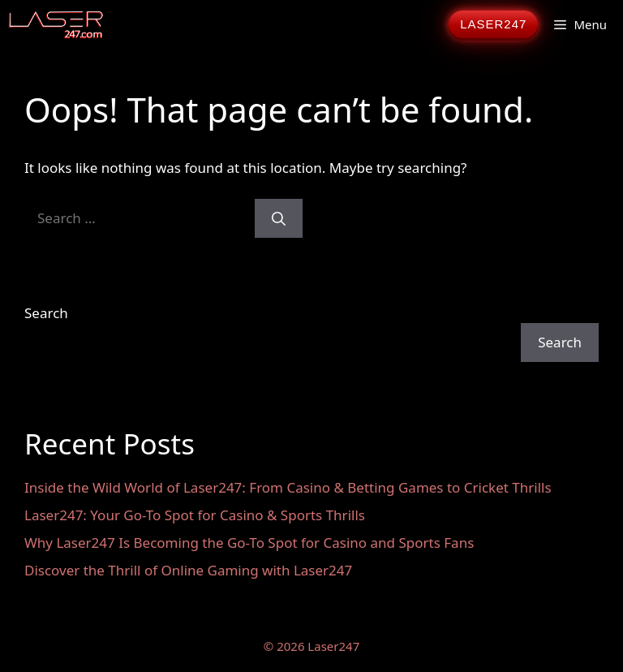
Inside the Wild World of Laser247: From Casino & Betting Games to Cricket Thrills (288, 487)
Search (46, 313)
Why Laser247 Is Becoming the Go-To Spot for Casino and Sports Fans (249, 543)
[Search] (279, 218)
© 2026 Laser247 (311, 646)
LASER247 (493, 24)
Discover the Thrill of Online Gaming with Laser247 (188, 570)
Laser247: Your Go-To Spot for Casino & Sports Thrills (195, 515)
